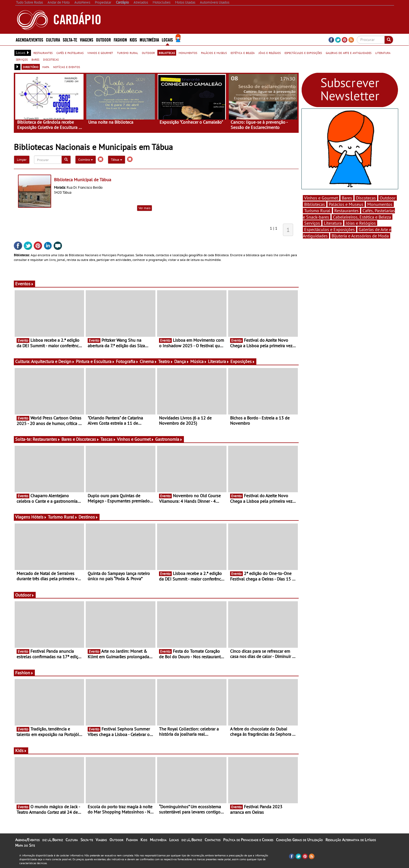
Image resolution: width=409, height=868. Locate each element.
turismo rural (127, 53)
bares (35, 59)
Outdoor (103, 39)
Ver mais (144, 208)
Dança (182, 361)
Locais (167, 39)
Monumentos (380, 204)
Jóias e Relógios (361, 223)
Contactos (213, 840)
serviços (22, 59)
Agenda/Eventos (29, 39)
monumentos (188, 53)
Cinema (148, 361)
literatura (383, 53)
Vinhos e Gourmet (136, 439)
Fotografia (127, 361)
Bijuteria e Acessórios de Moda (360, 236)
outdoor (148, 53)
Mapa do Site (25, 845)
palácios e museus (214, 53)
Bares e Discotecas (80, 439)
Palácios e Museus (346, 204)
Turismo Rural (63, 517)
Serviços (312, 223)
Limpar (22, 160)
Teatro (166, 361)
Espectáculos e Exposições (329, 229)
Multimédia (149, 39)
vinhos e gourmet (100, 53)
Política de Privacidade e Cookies (248, 840)
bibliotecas (167, 53)
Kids (133, 39)
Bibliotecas (315, 204)
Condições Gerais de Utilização (299, 840)
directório (31, 67)
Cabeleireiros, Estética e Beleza (362, 217)
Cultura (53, 39)
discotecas (51, 59)
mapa (46, 67)
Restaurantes (46, 439)
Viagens (87, 39)
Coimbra (86, 160)
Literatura (219, 361)
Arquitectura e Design (53, 361)
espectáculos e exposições (303, 53)
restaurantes (43, 53)
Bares (347, 198)
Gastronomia (169, 439)
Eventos (24, 284)
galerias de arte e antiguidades (349, 53)
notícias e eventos (67, 67)
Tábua (117, 160)
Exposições (243, 361)
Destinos (88, 517)
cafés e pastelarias (70, 53)
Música (199, 361)
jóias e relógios (270, 53)
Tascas (108, 439)
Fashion (120, 39)
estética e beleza (243, 53)
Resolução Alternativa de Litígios (351, 840)
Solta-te (70, 39)
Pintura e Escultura (95, 361)
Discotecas (366, 198)
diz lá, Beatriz (53, 840)
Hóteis (39, 517)
